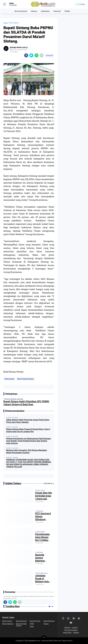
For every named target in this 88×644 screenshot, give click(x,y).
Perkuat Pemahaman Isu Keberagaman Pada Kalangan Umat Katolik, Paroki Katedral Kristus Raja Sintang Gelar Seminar (29, 441)
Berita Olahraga (8, 624)
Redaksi (76, 633)
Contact (75, 628)
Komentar (49, 55)
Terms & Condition (71, 630)
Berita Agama (10, 379)
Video (32, 626)
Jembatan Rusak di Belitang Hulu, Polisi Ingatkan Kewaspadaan (43, 579)
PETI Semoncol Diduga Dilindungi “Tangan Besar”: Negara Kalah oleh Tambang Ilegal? (43, 516)
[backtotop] (44, 638)
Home (6, 23)
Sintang (40, 552)
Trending (82, 4)
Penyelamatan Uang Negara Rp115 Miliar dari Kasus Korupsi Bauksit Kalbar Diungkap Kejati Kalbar (44, 537)
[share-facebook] (26, 55)
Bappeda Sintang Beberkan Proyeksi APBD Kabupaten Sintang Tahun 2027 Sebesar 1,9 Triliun (43, 558)
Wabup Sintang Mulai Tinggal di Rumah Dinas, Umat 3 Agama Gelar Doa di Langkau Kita (28, 430)
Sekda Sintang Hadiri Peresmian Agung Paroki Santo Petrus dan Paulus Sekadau (28, 421)
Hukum (34, 11)
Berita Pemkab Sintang (26, 379)
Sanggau (40, 511)
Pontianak (41, 532)
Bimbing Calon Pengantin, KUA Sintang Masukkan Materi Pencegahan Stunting (27, 451)
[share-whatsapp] (36, 55)
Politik (67, 11)
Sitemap (67, 628)
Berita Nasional (49, 621)
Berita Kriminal (21, 11)
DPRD (32, 624)
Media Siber (67, 633)
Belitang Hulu (42, 573)
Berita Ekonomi (21, 621)
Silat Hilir (41, 490)
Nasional (57, 11)
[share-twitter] (31, 55)
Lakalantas (45, 11)
